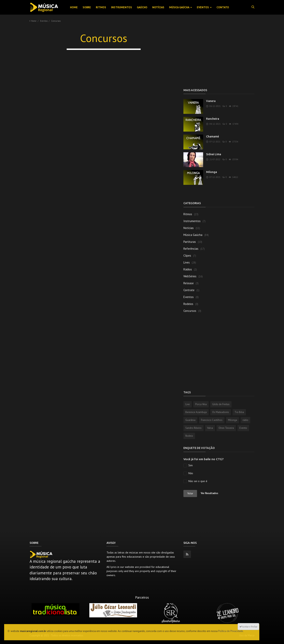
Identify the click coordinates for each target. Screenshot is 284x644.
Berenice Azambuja (196, 412)
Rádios (188, 269)
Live (188, 404)
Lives (187, 262)
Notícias (158, 7)
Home (74, 7)
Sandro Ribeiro (193, 428)
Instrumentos (121, 7)
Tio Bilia (239, 412)
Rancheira (213, 119)
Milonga (212, 172)
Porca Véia (201, 404)
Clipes (187, 256)
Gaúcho (142, 7)
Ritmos (101, 7)
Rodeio (189, 436)
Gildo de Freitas (221, 404)
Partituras (190, 242)
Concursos (190, 311)
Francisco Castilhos (212, 420)
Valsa (210, 428)
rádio (245, 420)
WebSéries (190, 276)
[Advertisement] (219, 55)
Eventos (204, 7)
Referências (191, 249)
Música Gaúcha (181, 7)
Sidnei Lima (214, 154)
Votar (190, 493)
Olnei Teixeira (226, 428)
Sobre (87, 7)
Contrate (189, 290)
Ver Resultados (209, 493)
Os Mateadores (221, 412)
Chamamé (213, 136)
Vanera (211, 101)
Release (189, 283)
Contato (223, 7)
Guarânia (190, 420)
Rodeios (188, 304)
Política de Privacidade (231, 631)
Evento (243, 428)
